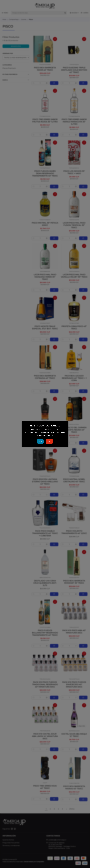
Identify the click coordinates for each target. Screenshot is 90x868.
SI (40, 441)
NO (49, 441)
